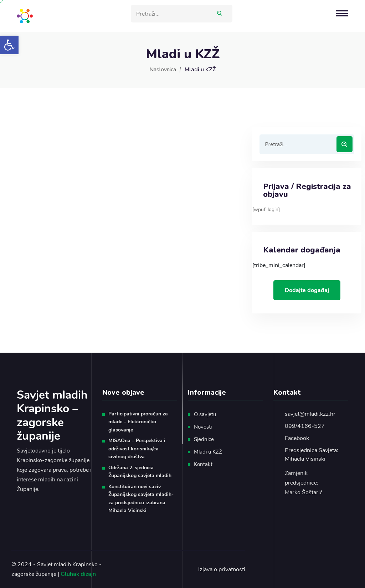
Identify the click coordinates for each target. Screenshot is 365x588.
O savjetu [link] (205, 414)
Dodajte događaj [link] (307, 290)
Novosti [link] (203, 427)
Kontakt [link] (203, 464)
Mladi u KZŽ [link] (208, 452)
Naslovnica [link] (163, 70)
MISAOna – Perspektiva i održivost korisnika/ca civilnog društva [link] (137, 449)
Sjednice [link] (204, 439)
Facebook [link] (297, 438)
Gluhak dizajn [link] (78, 574)
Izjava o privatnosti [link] (222, 569)
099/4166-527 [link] (305, 426)
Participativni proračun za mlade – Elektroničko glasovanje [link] (138, 422)
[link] (9, 45)
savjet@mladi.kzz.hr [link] (310, 414)
